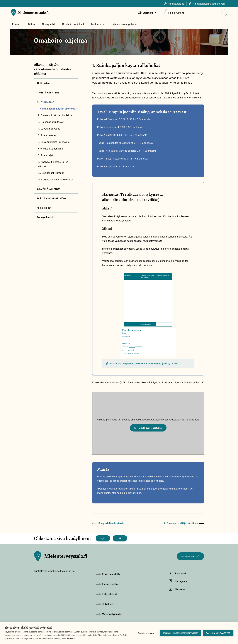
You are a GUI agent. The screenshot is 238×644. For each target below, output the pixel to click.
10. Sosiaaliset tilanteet (51, 173)
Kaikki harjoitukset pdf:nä (51, 198)
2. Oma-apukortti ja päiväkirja (55, 115)
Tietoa (31, 24)
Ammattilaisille (174, 4)
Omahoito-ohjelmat (73, 24)
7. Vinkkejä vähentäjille (51, 149)
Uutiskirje (104, 604)
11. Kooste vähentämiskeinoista (55, 179)
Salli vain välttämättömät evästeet (181, 633)
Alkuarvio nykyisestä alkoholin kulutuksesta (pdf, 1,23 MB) (142, 363)
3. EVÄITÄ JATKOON (48, 189)
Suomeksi (148, 14)
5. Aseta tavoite (47, 135)
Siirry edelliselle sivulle (108, 523)
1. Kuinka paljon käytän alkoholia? (57, 109)
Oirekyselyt (48, 24)
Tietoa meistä (107, 584)
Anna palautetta (46, 217)
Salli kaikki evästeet (218, 633)
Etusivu (16, 24)
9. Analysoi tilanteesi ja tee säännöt (53, 164)
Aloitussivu (43, 83)
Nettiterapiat (98, 24)
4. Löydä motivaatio (49, 129)
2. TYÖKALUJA (45, 102)
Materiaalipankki (108, 614)
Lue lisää (71, 638)
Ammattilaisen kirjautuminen (207, 4)
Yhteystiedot (106, 594)
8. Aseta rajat (45, 155)
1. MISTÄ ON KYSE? (48, 93)
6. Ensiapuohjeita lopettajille (54, 142)
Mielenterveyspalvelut (125, 24)
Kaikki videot (44, 208)
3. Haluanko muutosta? (51, 122)
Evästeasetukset (147, 633)
